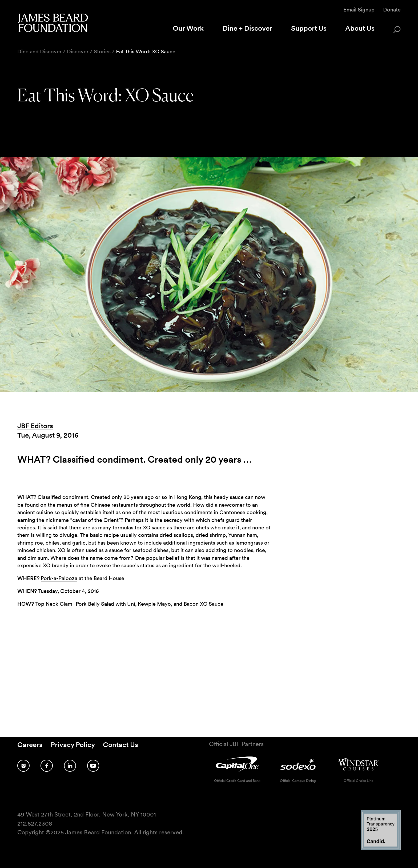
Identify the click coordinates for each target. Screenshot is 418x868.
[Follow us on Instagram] (23, 766)
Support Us (309, 28)
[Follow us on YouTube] (93, 766)
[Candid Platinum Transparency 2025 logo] (381, 849)
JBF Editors (35, 426)
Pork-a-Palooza (59, 578)
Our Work (188, 28)
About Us (360, 28)
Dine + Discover (247, 28)
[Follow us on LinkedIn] (70, 766)
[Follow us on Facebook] (47, 766)
